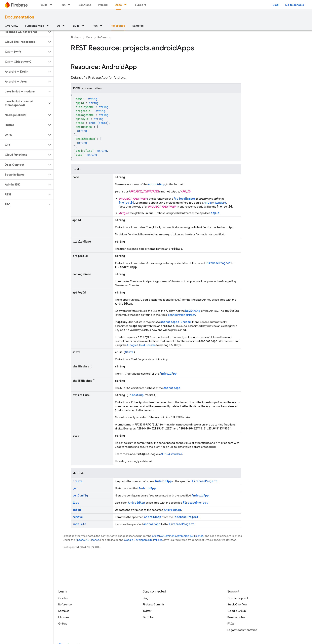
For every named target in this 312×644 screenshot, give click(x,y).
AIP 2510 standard (215, 203)
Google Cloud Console (141, 345)
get (75, 488)
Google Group (237, 611)
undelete (79, 524)
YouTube (148, 617)
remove (78, 517)
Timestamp (136, 395)
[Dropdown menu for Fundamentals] (49, 26)
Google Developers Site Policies (143, 540)
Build (44, 5)
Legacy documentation (242, 630)
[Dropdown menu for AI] (65, 26)
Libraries (64, 617)
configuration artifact (182, 315)
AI (58, 26)
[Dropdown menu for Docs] (127, 5)
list (76, 503)
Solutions (85, 5)
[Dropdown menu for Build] (52, 5)
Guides (63, 598)
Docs (89, 37)
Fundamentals (35, 26)
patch (77, 510)
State (103, 123)
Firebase (76, 37)
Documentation (19, 17)
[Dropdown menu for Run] (70, 5)
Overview (11, 26)
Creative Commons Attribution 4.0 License (178, 536)
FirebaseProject (218, 263)
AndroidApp (157, 184)
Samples (138, 26)
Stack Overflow (237, 604)
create (78, 481)
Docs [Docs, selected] (118, 5)
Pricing (103, 5)
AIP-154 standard (171, 454)
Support (140, 5)
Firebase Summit (153, 604)
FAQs (231, 624)
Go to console (294, 5)
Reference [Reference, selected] (118, 26)
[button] (24, 32)
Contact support (238, 598)
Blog (276, 5)
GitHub (63, 624)
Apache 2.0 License (87, 540)
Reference (104, 37)
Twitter (147, 611)
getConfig (80, 495)
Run (63, 5)
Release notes (236, 617)
